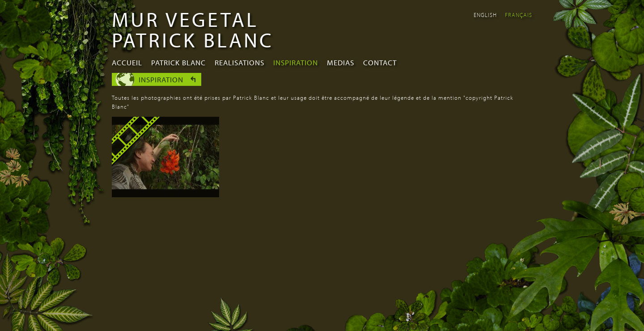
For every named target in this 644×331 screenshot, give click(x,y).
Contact (380, 62)
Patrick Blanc (178, 62)
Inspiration (296, 62)
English (485, 15)
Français (519, 15)
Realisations (239, 62)
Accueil (127, 62)
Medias (341, 62)
